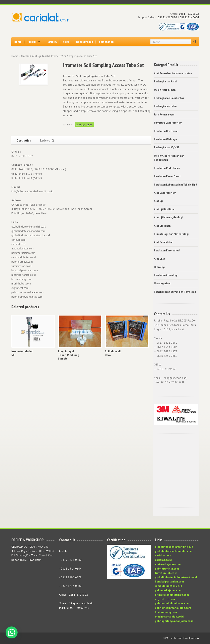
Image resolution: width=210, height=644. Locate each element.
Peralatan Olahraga (165, 139)
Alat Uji (25, 56)
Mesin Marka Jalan (165, 90)
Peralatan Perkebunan (167, 168)
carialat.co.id (163, 560)
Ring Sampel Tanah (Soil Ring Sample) (69, 355)
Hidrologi (160, 267)
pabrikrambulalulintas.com (172, 603)
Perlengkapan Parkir (166, 82)
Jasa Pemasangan (164, 115)
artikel (52, 42)
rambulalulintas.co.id (169, 586)
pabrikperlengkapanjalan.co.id (174, 621)
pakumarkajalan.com (168, 590)
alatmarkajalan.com (168, 564)
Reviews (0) (47, 140)
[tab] (26, 140)
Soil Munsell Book (113, 353)
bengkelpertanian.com (169, 581)
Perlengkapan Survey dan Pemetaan (175, 292)
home (18, 42)
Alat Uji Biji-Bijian (165, 209)
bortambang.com (166, 612)
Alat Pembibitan (164, 242)
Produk (32, 42)
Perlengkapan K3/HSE (167, 147)
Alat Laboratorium (165, 193)
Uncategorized (163, 283)
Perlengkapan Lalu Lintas (169, 98)
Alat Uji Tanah (40, 56)
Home (15, 56)
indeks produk (84, 42)
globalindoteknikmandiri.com (174, 551)
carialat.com (163, 555)
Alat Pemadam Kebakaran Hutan (173, 73)
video (66, 42)
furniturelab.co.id (166, 573)
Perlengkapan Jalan (165, 106)
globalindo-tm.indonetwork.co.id (176, 577)
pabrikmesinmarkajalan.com (173, 608)
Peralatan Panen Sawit (167, 176)
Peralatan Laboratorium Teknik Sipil (175, 185)
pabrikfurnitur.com (167, 569)
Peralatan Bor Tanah (166, 131)
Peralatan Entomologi (167, 251)
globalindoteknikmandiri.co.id (174, 547)
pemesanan (106, 42)
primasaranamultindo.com (172, 595)
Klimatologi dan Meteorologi (171, 234)
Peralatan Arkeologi (166, 275)
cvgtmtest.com (165, 599)
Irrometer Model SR (22, 353)
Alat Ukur (159, 259)
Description (24, 140)
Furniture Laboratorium (168, 123)
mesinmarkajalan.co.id (169, 617)
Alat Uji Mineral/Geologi (168, 217)
